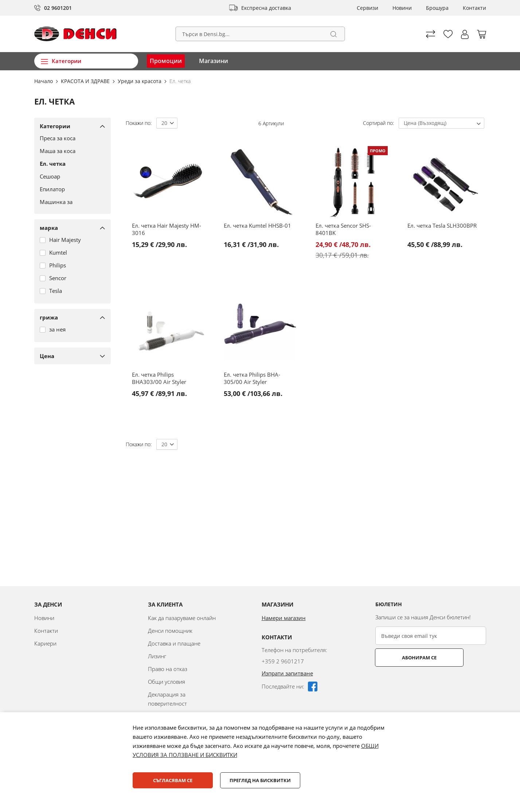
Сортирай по (378, 123)
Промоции (166, 61)
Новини (402, 8)
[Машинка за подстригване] (70, 205)
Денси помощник (170, 631)
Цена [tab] (47, 356)
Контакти (474, 8)
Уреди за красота (140, 81)
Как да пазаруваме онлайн (182, 618)
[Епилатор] (70, 189)
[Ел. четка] (70, 164)
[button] (465, 34)
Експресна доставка (266, 8)
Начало (44, 81)
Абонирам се (404, 658)
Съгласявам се (173, 780)
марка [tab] (49, 228)
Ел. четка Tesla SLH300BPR (442, 225)
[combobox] (260, 34)
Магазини (214, 61)
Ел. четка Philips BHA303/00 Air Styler (159, 378)
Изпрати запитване (287, 673)
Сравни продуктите (431, 34)
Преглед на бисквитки (260, 780)
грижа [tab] (49, 317)
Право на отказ (168, 669)
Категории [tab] (55, 126)
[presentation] (431, 684)
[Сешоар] (70, 176)
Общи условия (167, 682)
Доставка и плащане (174, 643)
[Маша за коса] (70, 151)
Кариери (45, 643)
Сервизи (367, 8)
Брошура (437, 8)
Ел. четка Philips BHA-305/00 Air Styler (252, 378)
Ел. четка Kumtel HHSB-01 (257, 225)
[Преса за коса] (70, 138)
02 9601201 (58, 8)
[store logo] (75, 34)
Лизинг (157, 656)
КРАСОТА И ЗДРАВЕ (86, 81)
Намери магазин (284, 618)
